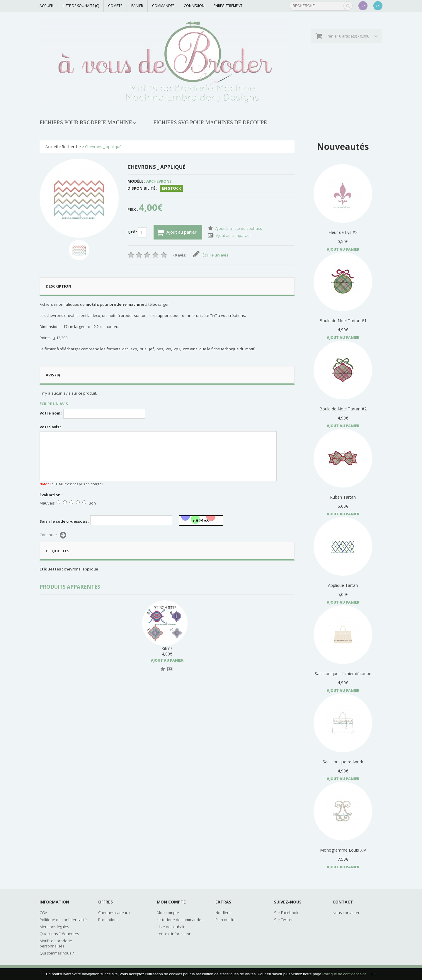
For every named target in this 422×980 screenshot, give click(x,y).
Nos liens (223, 913)
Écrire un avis (211, 255)
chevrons (72, 569)
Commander (163, 6)
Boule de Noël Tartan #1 (343, 321)
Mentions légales (54, 927)
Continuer (53, 535)
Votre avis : (50, 427)
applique (90, 569)
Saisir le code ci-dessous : (64, 521)
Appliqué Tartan (343, 585)
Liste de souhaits (171, 927)
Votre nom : (51, 413)
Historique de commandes (180, 920)
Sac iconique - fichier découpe (343, 674)
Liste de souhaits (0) (81, 6)
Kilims (167, 648)
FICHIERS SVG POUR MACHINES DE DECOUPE (210, 123)
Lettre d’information (174, 934)
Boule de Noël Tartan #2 (343, 409)
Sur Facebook (286, 913)
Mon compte (168, 913)
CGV (43, 913)
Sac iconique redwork (343, 762)
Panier (137, 6)
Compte (115, 6)
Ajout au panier (177, 232)
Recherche (71, 147)
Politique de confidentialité (344, 974)
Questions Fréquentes (59, 934)
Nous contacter (346, 913)
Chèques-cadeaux (114, 913)
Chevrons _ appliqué (103, 147)
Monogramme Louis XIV (343, 850)
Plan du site (226, 920)
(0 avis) (180, 255)
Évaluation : (51, 495)
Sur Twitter (283, 920)
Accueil (47, 6)
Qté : (137, 232)
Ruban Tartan (343, 497)
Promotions (108, 920)
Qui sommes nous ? (57, 953)
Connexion (194, 6)
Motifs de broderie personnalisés (56, 943)
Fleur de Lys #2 (343, 232)
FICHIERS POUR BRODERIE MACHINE (86, 123)
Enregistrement (228, 6)
